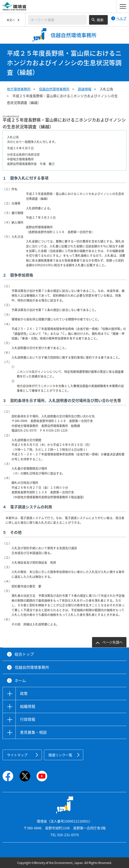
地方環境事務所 (19, 89)
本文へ (11, 20)
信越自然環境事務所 (54, 89)
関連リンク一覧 (60, 755)
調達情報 (85, 89)
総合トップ (24, 654)
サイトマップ (17, 755)
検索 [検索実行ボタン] (100, 20)
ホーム (20, 680)
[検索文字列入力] (57, 20)
